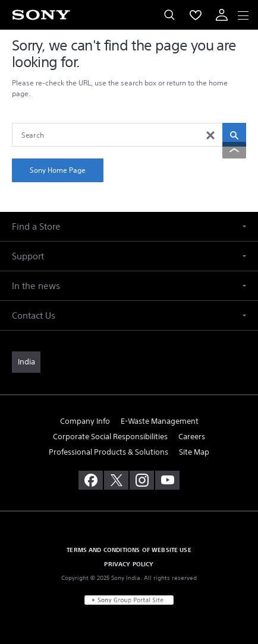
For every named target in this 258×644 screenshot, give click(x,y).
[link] (26, 362)
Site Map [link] (194, 452)
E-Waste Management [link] (160, 421)
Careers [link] (192, 437)
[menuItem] (196, 15)
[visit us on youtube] (167, 480)
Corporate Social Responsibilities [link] (110, 437)
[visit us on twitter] (116, 480)
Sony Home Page (58, 170)
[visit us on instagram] (142, 480)
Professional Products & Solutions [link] (108, 452)
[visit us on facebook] (91, 480)
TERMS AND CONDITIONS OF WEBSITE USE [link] (129, 550)
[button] (129, 226)
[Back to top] (234, 150)
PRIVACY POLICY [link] (129, 564)
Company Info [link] (85, 421)
